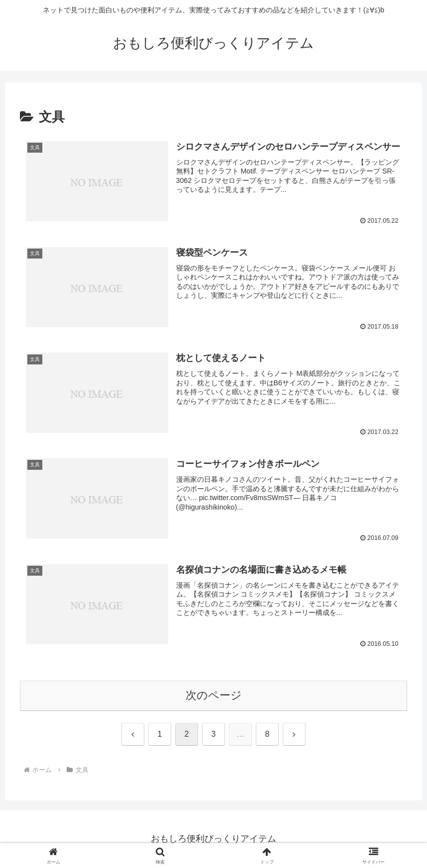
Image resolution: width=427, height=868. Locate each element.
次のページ (214, 695)
